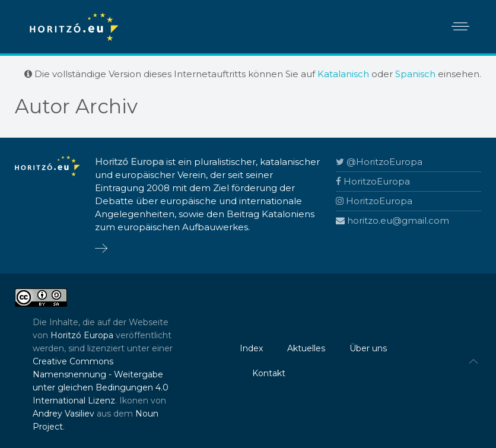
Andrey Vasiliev (63, 414)
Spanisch (415, 74)
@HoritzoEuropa (379, 162)
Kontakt (269, 373)
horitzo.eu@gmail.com (392, 220)
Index (251, 348)
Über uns (368, 348)
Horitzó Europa (82, 335)
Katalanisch (343, 74)
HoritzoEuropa (373, 181)
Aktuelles (306, 348)
